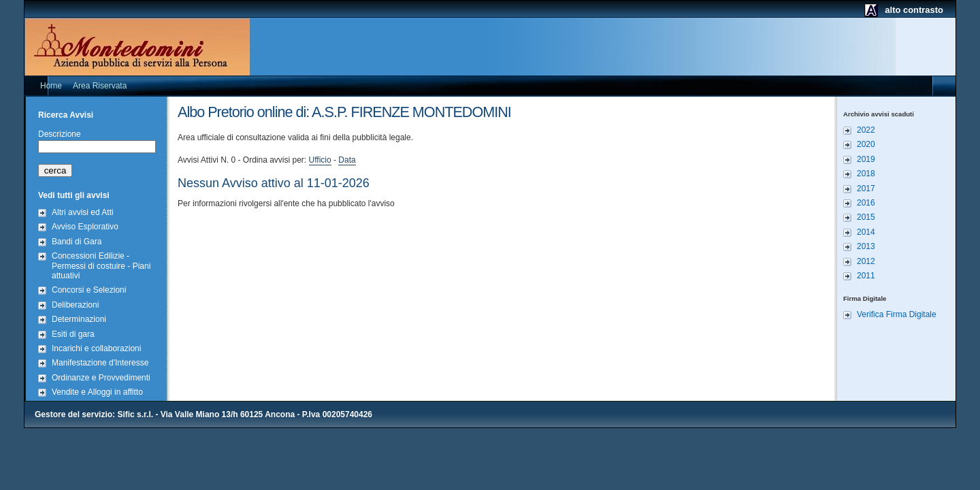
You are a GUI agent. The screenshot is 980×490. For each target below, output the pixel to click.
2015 (866, 217)
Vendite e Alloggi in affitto (97, 392)
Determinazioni (79, 319)
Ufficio (320, 160)
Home (51, 86)
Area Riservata (100, 86)
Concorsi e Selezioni (89, 290)
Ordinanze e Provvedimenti (101, 378)
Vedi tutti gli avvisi (74, 195)
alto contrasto (914, 10)
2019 (866, 159)
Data (347, 160)
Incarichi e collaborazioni (96, 348)
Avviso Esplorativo (85, 227)
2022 (866, 130)
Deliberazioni (75, 305)
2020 (866, 144)
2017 (866, 189)
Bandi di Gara (77, 242)
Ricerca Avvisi (66, 115)
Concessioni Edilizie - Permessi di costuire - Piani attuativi (101, 266)
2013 (866, 246)
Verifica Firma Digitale (897, 314)
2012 (866, 261)
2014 (866, 232)
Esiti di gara (73, 334)
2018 (866, 174)
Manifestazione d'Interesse (100, 363)
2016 (866, 203)
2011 (866, 276)
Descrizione (60, 134)
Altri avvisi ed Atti (83, 212)
